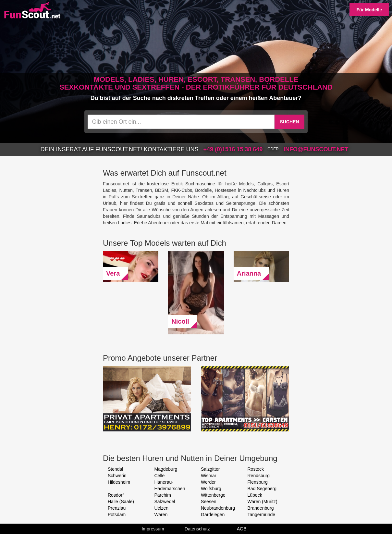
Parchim (163, 495)
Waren (161, 515)
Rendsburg (259, 476)
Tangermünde (262, 515)
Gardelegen (213, 515)
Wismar (208, 476)
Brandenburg (261, 508)
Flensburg (258, 482)
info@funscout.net (316, 149)
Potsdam (117, 515)
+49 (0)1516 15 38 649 (233, 149)
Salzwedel (165, 502)
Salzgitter (210, 469)
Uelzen (162, 508)
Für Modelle (369, 10)
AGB (242, 529)
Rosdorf (116, 495)
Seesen (208, 502)
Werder (208, 482)
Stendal (115, 469)
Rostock (256, 469)
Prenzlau (117, 508)
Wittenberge (213, 495)
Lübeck (255, 495)
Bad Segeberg (262, 489)
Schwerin (117, 476)
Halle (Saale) (121, 502)
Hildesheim (119, 482)
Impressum (153, 529)
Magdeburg (166, 469)
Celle (160, 476)
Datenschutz (197, 529)
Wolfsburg (211, 489)
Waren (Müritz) (263, 502)
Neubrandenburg (218, 508)
